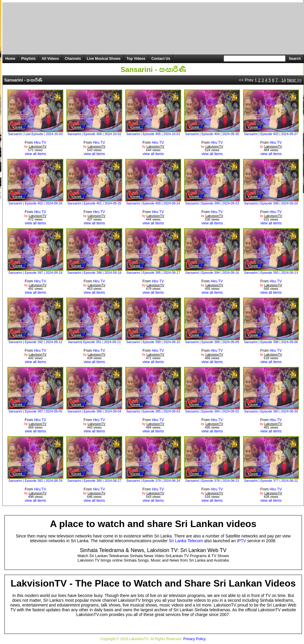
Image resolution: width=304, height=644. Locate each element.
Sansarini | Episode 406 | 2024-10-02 (94, 134)
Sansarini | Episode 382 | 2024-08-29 (35, 481)
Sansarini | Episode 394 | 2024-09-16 (212, 273)
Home (10, 59)
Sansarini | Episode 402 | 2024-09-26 (35, 203)
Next (294, 80)
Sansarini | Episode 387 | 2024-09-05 (35, 411)
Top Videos (136, 59)
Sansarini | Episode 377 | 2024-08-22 (271, 481)
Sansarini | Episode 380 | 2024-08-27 (94, 481)
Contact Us (161, 59)
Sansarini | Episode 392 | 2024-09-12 (35, 342)
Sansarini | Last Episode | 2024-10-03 (35, 134)
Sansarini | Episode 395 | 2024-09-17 (153, 273)
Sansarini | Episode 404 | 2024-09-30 (212, 134)
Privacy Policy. (195, 639)
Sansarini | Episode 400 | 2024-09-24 (153, 203)
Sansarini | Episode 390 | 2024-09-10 (153, 342)
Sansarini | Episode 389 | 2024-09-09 (212, 342)
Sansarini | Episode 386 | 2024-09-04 (94, 411)
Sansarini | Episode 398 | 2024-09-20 (271, 203)
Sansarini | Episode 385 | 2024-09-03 (153, 411)
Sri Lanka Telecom (186, 541)
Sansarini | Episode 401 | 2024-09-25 (94, 203)
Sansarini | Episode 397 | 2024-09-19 (35, 273)
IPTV (241, 541)
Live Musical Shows (104, 59)
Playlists (28, 59)
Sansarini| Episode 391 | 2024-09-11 (94, 342)
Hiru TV (40, 143)
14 (283, 80)
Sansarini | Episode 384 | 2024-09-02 (212, 411)
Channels (73, 59)
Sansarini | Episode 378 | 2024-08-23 (212, 481)
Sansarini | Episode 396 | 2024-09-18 (94, 273)
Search (295, 59)
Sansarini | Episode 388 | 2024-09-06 (271, 342)
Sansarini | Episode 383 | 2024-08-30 (271, 411)
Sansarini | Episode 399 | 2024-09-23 (212, 203)
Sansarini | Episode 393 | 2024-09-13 (271, 273)
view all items (35, 154)
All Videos (50, 59)
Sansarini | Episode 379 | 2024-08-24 (153, 481)
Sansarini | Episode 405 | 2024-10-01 (153, 134)
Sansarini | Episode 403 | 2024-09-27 (271, 134)
